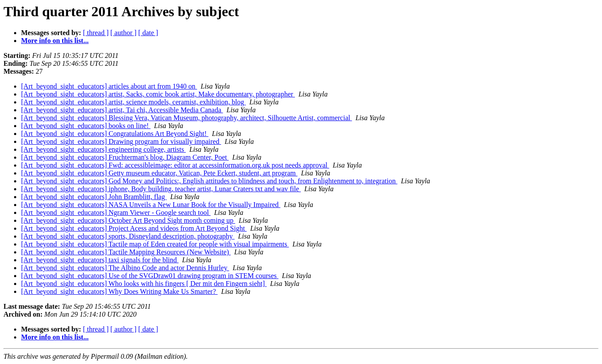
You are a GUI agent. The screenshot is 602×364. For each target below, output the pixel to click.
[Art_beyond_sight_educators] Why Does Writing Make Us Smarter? (119, 291)
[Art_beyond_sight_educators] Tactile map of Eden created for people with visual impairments (155, 244)
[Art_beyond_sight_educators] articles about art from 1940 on (109, 86)
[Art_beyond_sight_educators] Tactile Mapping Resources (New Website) (126, 252)
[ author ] (124, 33)
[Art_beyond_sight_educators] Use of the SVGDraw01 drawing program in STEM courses (150, 276)
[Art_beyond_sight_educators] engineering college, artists (103, 149)
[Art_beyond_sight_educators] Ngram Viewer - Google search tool (116, 212)
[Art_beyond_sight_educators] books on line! (86, 126)
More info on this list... (55, 41)
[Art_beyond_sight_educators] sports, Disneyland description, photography (128, 236)
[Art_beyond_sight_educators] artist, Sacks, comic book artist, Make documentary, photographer (158, 94)
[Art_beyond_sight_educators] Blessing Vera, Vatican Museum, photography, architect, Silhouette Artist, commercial (186, 118)
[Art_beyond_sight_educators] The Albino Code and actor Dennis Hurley (125, 268)
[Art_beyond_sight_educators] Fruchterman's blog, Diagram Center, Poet (125, 157)
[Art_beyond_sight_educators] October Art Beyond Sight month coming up (128, 220)
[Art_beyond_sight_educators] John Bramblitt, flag (94, 197)
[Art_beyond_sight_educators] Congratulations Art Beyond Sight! (115, 134)
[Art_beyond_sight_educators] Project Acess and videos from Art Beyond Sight (134, 228)
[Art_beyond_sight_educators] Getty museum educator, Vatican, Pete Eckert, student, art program (159, 173)
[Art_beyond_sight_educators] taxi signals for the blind (100, 260)
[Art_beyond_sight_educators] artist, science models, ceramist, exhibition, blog (133, 102)
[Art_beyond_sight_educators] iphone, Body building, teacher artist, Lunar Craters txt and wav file (161, 189)
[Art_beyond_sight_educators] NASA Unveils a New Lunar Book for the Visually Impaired (151, 205)
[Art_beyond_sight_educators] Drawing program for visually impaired (121, 141)
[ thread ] (96, 33)
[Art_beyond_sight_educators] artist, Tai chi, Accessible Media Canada (122, 110)
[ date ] (148, 33)
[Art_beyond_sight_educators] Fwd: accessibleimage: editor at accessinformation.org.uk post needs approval (175, 165)
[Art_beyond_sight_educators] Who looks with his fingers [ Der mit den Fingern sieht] (144, 284)
